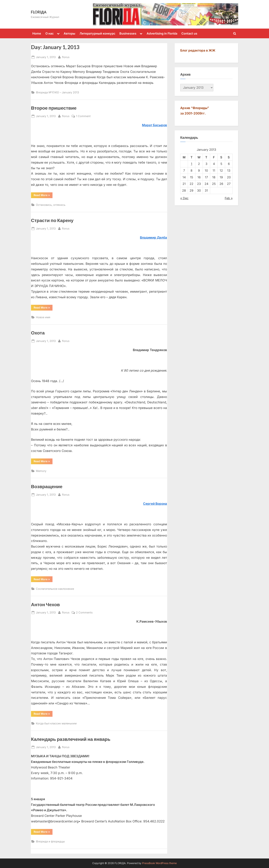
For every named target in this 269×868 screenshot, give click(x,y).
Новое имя (43, 317)
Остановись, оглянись (51, 205)
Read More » (43, 196)
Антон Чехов (45, 604)
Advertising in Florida (162, 33)
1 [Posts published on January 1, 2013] (192, 164)
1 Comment (83, 116)
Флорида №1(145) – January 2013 (57, 92)
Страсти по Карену (52, 220)
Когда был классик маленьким (56, 723)
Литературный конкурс (97, 33)
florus (66, 57)
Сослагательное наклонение (55, 589)
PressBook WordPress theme (159, 863)
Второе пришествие (54, 108)
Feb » (229, 198)
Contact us (189, 33)
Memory (41, 471)
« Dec (184, 198)
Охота (38, 333)
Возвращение (47, 486)
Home (37, 33)
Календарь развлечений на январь (71, 739)
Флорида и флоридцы (50, 841)
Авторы (69, 33)
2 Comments (84, 612)
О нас (50, 33)
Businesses (128, 33)
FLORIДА (39, 12)
